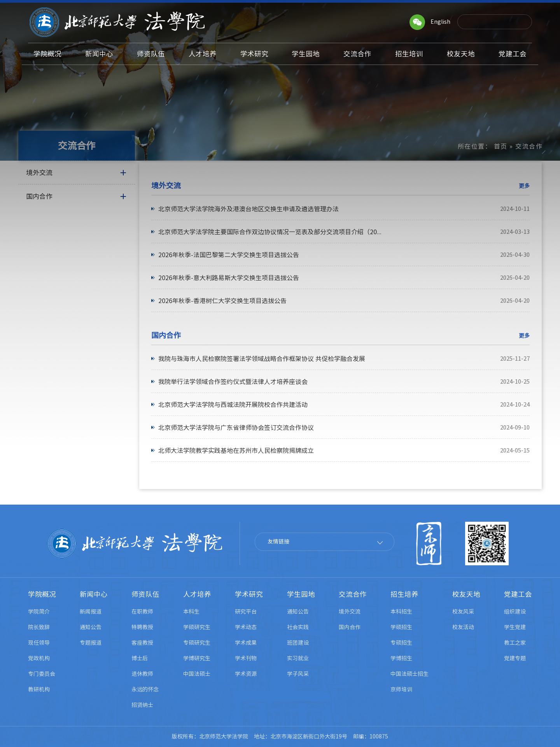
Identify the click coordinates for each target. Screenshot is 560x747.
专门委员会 (42, 674)
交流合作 (353, 594)
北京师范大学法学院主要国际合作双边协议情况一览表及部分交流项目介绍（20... (270, 232)
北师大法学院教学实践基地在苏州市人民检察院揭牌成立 (236, 451)
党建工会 (518, 594)
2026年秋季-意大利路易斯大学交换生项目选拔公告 (229, 278)
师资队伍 (145, 594)
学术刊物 (246, 658)
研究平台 (246, 612)
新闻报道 (91, 612)
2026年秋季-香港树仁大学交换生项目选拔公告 (222, 301)
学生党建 (515, 627)
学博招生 (401, 658)
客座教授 (142, 643)
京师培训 (401, 689)
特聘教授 (142, 627)
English (440, 22)
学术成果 (246, 643)
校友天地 (466, 594)
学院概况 (42, 594)
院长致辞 (39, 627)
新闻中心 (94, 594)
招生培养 (404, 594)
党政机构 (39, 658)
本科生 (191, 612)
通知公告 (91, 627)
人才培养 (197, 594)
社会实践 (298, 627)
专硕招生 (401, 643)
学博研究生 (197, 658)
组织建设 (515, 612)
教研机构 (39, 689)
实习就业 (298, 658)
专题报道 (91, 643)
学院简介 (39, 612)
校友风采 (463, 612)
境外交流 (350, 612)
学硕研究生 (197, 627)
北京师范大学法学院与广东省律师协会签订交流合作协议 (236, 428)
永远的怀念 (145, 689)
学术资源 (246, 674)
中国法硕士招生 (409, 674)
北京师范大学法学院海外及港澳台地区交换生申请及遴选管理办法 (248, 209)
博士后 (140, 658)
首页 (501, 146)
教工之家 (515, 643)
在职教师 (142, 612)
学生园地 (301, 594)
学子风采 (298, 674)
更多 (524, 186)
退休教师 (142, 674)
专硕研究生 (197, 643)
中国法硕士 (197, 674)
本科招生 (401, 612)
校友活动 (463, 627)
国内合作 (350, 627)
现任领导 (39, 643)
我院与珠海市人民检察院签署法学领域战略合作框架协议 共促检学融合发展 (262, 359)
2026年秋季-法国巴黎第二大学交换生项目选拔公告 (229, 255)
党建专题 (515, 658)
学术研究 (249, 594)
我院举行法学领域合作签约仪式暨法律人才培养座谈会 (233, 382)
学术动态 (246, 627)
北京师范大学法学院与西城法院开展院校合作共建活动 (233, 405)
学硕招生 (401, 627)
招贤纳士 (142, 705)
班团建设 (298, 643)
